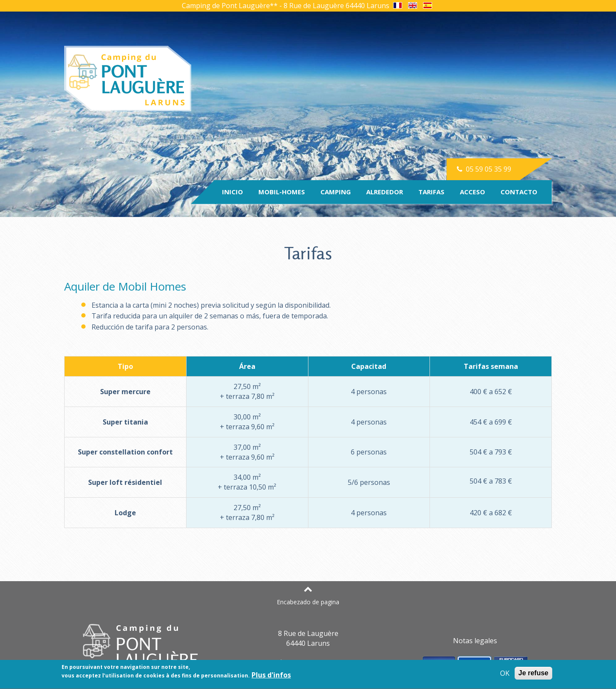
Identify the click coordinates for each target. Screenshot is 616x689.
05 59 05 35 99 (483, 169)
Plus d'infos (271, 676)
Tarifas (431, 192)
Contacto (519, 192)
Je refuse (533, 674)
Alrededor (385, 192)
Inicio (232, 192)
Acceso (472, 192)
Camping (336, 192)
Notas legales (475, 641)
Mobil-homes (282, 192)
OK (505, 675)
